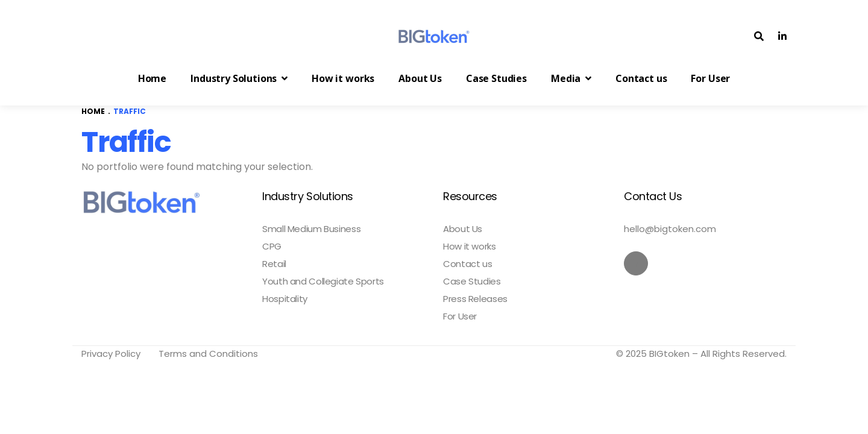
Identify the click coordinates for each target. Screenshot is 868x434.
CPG (272, 247)
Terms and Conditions (208, 354)
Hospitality (285, 299)
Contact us (467, 264)
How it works (470, 247)
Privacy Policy (111, 354)
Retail (274, 264)
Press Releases (475, 299)
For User (460, 316)
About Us (463, 229)
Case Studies (472, 281)
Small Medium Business (311, 229)
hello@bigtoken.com (670, 229)
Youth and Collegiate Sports (323, 281)
